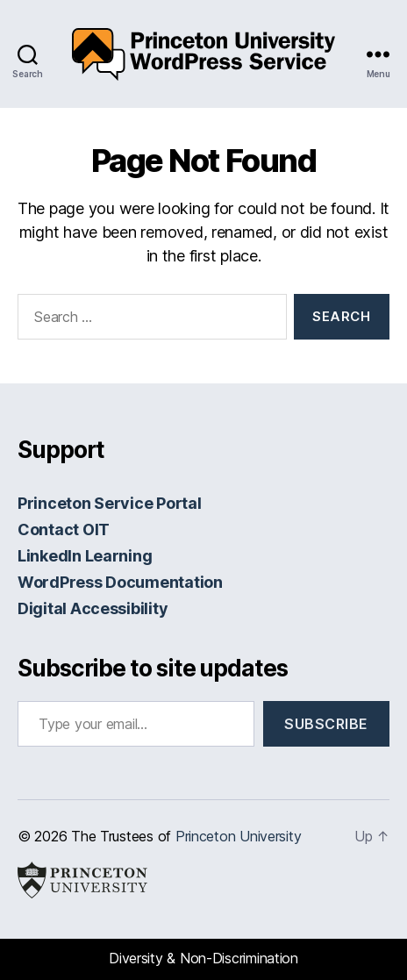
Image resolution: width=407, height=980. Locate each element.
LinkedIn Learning (85, 556)
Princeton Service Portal (110, 503)
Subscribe (326, 724)
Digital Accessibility (93, 608)
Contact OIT (64, 529)
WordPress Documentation (120, 582)
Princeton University (239, 836)
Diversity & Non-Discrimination (203, 958)
